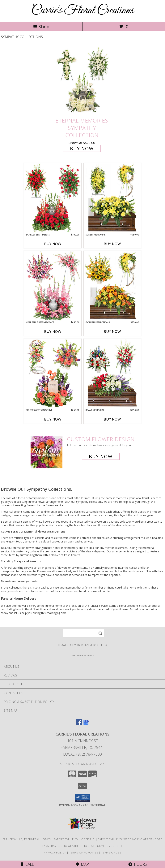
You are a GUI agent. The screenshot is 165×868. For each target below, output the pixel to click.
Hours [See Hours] (138, 864)
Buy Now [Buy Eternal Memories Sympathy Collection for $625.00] (82, 148)
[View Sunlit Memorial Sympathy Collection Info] (112, 198)
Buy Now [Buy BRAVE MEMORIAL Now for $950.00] (112, 419)
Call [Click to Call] (27, 864)
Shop (41, 26)
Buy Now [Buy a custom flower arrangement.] (101, 456)
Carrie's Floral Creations (82, 11)
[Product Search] (83, 633)
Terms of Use (111, 853)
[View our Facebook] (79, 724)
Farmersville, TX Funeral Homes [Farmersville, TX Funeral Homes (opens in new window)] (27, 839)
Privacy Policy (55, 853)
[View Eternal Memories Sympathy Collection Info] (82, 81)
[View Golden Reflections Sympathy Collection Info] (112, 286)
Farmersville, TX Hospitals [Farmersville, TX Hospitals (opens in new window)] (74, 839)
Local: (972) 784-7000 (82, 754)
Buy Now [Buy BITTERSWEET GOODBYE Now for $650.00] (53, 419)
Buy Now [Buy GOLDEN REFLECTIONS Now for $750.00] (112, 331)
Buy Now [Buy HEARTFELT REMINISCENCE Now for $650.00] (53, 331)
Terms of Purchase (84, 853)
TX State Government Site (103, 846)
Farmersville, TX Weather (61, 846)
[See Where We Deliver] (82, 655)
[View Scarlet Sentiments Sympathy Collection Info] (53, 198)
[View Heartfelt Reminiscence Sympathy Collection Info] (53, 286)
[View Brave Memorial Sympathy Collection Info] (112, 374)
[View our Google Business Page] (86, 724)
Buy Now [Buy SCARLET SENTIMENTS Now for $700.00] (53, 244)
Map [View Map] (82, 864)
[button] (83, 798)
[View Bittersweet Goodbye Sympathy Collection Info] (53, 374)
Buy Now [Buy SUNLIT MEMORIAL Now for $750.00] (112, 244)
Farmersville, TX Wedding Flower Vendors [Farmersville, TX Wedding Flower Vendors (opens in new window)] (130, 839)
